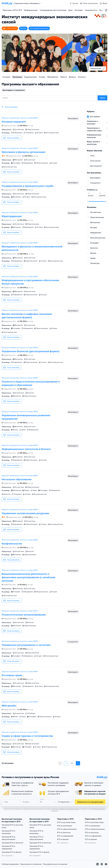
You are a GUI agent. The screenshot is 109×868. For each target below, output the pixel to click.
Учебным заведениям (10, 864)
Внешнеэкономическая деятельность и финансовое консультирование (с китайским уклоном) (28, 577)
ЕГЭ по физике (63, 839)
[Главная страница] (7, 3)
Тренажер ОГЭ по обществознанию (36, 838)
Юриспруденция (12, 216)
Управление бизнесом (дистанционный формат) (31, 351)
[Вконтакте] (98, 864)
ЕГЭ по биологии (64, 833)
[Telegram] (102, 864)
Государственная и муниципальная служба (28, 186)
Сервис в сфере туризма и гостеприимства (27, 736)
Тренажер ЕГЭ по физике (12, 852)
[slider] (88, 201)
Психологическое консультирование (24, 615)
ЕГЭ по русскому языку (66, 822)
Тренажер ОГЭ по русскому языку (40, 826)
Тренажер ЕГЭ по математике (8, 832)
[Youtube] (106, 864)
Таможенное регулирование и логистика (26, 645)
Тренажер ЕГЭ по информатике (8, 847)
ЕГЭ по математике (65, 826)
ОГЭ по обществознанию (95, 829)
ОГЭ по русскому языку (94, 822)
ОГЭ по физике (91, 839)
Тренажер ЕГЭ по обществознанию (8, 838)
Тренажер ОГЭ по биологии (40, 843)
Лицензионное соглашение (31, 864)
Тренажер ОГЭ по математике (36, 832)
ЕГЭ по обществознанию (67, 829)
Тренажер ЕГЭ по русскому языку (12, 826)
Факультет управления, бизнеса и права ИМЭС (20, 118)
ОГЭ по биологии (92, 833)
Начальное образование (17, 479)
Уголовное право (12, 675)
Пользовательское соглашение (55, 864)
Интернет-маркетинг (14, 122)
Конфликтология (12, 544)
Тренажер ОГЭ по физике (39, 852)
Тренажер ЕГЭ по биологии (12, 843)
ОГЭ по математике (93, 826)
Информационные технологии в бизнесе (26, 449)
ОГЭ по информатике (93, 836)
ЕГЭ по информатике (65, 836)
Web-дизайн (9, 706)
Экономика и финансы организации (23, 152)
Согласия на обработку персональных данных (65, 809)
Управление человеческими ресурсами (25, 513)
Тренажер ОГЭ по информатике (36, 847)
